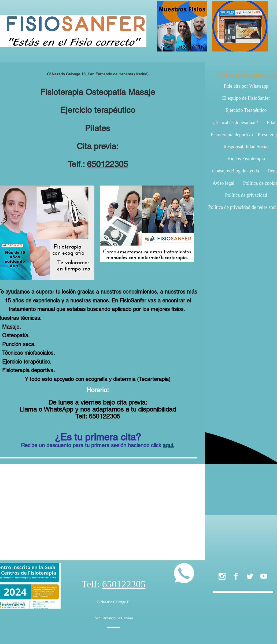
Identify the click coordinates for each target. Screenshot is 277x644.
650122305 (107, 164)
